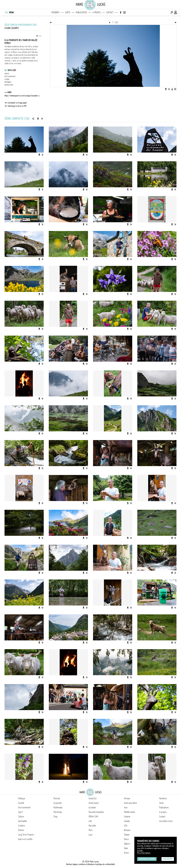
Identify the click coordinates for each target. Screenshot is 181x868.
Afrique (127, 798)
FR (37, 36)
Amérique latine (130, 803)
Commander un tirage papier (17, 103)
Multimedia (58, 807)
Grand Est (93, 798)
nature (7, 74)
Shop (55, 817)
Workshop (58, 812)
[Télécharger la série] (38, 119)
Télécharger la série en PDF (17, 106)
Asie (126, 807)
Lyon (90, 835)
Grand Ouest (94, 803)
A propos (97, 12)
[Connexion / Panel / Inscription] (176, 12)
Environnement (10, 76)
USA (126, 826)
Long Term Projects (26, 835)
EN (40, 36)
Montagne (8, 82)
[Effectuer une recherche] (172, 12)
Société (21, 803)
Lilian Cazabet (12, 28)
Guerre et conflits (25, 839)
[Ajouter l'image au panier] (169, 89)
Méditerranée (130, 812)
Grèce (126, 853)
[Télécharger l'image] (166, 89)
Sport (20, 812)
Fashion (21, 830)
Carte (68, 12)
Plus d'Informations (144, 853)
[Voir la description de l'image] (172, 89)
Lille (90, 821)
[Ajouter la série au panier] (42, 119)
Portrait (57, 798)
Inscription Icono (166, 821)
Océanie (127, 817)
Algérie (127, 844)
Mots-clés (12, 70)
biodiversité (9, 85)
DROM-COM (93, 817)
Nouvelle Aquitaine (96, 812)
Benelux (127, 830)
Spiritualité (22, 821)
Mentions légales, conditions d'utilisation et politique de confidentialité (90, 864)
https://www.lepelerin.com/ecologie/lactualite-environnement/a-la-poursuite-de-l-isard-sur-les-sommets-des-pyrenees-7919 (23, 96)
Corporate (58, 803)
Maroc (126, 839)
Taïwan (127, 835)
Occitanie (92, 807)
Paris (91, 830)
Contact (110, 12)
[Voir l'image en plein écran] (175, 89)
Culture (21, 817)
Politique (22, 798)
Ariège (7, 79)
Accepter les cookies (147, 859)
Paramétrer (168, 859)
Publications (81, 12)
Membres (56, 12)
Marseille (92, 826)
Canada (127, 821)
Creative (21, 826)
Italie (126, 848)
